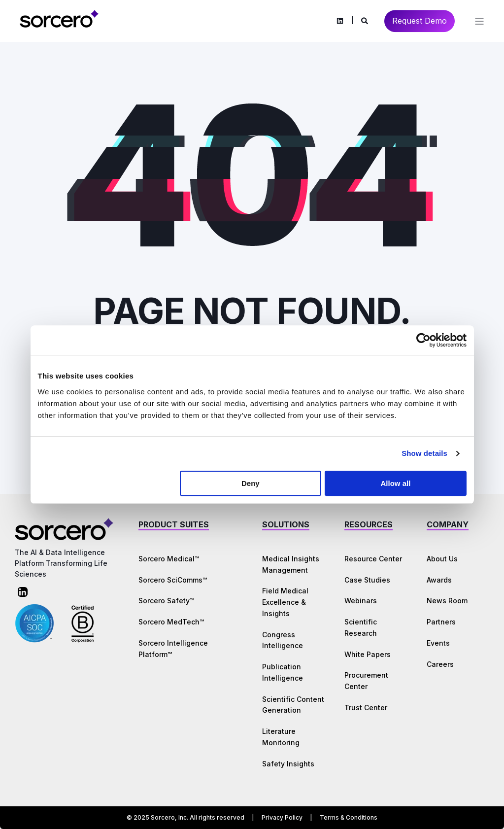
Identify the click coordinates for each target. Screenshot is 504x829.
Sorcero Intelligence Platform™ (173, 649)
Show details (424, 453)
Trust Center (366, 708)
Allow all (396, 483)
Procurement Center (366, 681)
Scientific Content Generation (293, 705)
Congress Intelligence (283, 640)
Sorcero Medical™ (169, 559)
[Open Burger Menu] (479, 21)
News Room (447, 601)
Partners (441, 622)
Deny (251, 483)
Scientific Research (361, 627)
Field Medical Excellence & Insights (285, 602)
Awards (439, 580)
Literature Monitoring (281, 737)
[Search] (365, 20)
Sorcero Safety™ (166, 601)
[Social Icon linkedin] (340, 21)
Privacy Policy (282, 817)
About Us (442, 559)
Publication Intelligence (283, 672)
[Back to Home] (59, 26)
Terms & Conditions (349, 817)
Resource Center (373, 559)
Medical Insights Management (291, 564)
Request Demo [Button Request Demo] (420, 21)
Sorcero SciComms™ (173, 580)
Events (438, 643)
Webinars (361, 601)
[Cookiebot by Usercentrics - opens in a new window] (423, 340)
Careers (440, 664)
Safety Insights (288, 764)
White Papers (368, 654)
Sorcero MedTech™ (171, 622)
